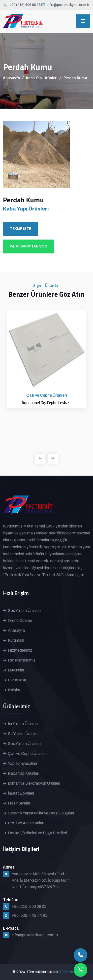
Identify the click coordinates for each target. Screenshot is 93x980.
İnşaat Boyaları (21, 793)
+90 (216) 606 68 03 (25, 5)
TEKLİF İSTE (21, 229)
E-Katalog (17, 680)
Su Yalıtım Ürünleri (23, 734)
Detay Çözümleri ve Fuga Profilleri (37, 833)
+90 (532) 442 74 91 (30, 915)
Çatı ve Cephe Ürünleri (27, 753)
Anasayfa (12, 78)
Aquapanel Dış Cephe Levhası (46, 403)
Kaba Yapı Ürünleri (42, 78)
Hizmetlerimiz (20, 650)
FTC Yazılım (70, 972)
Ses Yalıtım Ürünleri (24, 611)
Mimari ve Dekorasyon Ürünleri (34, 783)
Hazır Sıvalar (19, 803)
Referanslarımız (22, 660)
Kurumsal (16, 640)
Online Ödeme (20, 620)
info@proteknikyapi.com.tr (68, 5)
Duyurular (16, 670)
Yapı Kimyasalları (22, 763)
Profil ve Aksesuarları (26, 823)
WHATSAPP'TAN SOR (28, 246)
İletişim (14, 690)
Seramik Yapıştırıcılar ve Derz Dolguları (41, 813)
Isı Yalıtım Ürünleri (23, 724)
